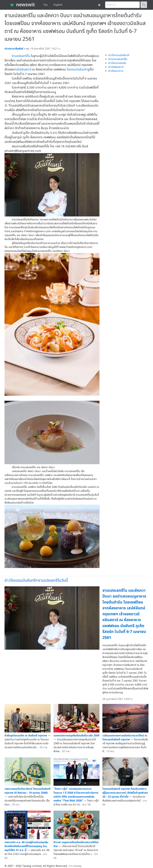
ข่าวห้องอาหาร (116, 71)
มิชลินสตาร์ (25, 70)
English (58, 5)
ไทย (46, 5)
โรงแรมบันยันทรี (77, 70)
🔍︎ (144, 5)
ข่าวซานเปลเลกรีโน (118, 59)
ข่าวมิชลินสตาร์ (116, 67)
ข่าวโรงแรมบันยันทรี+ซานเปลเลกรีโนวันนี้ (36, 580)
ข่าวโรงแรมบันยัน (117, 63)
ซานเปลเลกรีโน (21, 56)
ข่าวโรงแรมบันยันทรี (119, 55)
